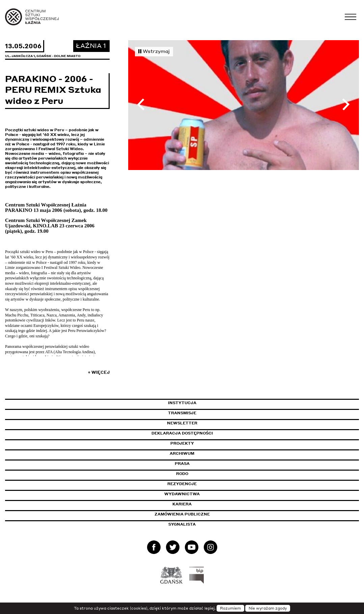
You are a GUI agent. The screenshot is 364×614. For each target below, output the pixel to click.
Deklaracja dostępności (182, 433)
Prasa (182, 464)
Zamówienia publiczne (197, 514)
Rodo (182, 474)
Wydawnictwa (182, 494)
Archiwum (182, 453)
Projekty (182, 443)
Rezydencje (182, 484)
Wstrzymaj (154, 51)
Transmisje (211, 413)
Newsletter (182, 423)
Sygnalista (182, 524)
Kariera (182, 504)
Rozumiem (230, 608)
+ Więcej (99, 372)
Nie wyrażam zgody (268, 608)
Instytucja (182, 403)
